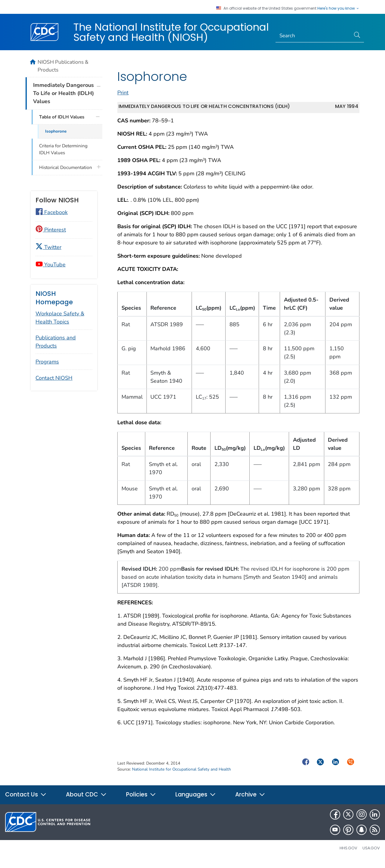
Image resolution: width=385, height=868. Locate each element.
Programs (47, 362)
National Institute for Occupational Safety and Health (182, 776)
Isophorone (56, 131)
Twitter (48, 247)
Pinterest (51, 230)
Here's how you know (338, 8)
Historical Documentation (66, 167)
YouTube (51, 265)
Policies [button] (141, 801)
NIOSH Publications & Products (63, 66)
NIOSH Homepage (54, 298)
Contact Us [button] (26, 801)
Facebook (52, 212)
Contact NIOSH (54, 378)
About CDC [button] (86, 801)
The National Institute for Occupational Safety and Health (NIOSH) (171, 32)
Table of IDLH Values (62, 117)
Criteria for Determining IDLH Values (63, 149)
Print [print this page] (123, 99)
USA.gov (371, 855)
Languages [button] (196, 801)
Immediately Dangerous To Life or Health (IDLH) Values (63, 93)
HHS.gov (348, 855)
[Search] (313, 36)
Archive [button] (250, 801)
